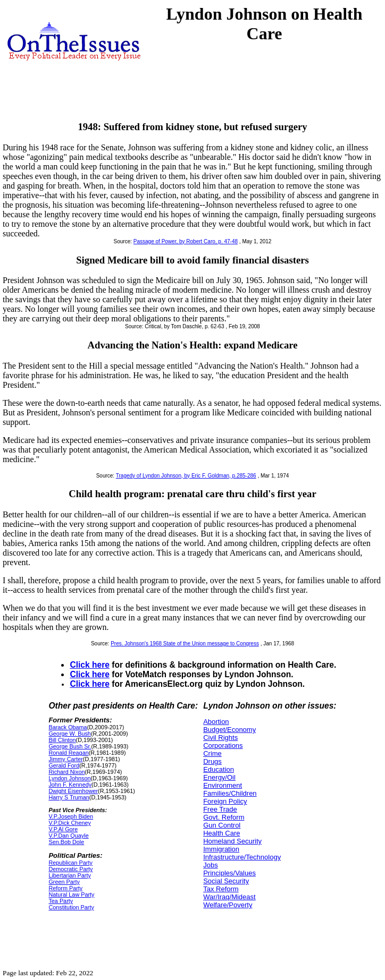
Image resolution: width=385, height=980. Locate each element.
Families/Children (230, 793)
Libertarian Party (69, 875)
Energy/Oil (219, 777)
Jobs (210, 865)
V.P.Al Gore (63, 829)
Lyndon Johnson (69, 778)
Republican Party (70, 863)
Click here (90, 665)
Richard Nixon (66, 772)
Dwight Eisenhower (73, 791)
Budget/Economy (229, 730)
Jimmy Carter (65, 759)
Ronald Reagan (68, 753)
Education (219, 769)
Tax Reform (221, 889)
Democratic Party (70, 869)
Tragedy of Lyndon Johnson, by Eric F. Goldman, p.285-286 (186, 476)
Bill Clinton (62, 740)
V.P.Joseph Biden (71, 816)
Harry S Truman (69, 797)
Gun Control (222, 825)
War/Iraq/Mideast (229, 897)
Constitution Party (71, 907)
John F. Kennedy (70, 785)
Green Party (64, 882)
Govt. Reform (224, 817)
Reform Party (65, 888)
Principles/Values (229, 873)
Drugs (212, 761)
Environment (223, 785)
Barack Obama (68, 727)
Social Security (226, 881)
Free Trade (220, 809)
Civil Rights (220, 738)
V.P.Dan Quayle (68, 836)
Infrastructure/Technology (242, 857)
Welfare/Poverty (228, 905)
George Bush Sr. (70, 746)
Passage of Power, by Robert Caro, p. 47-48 (186, 241)
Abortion (216, 722)
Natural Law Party (71, 894)
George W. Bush (69, 734)
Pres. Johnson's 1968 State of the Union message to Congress (185, 644)
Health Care (221, 833)
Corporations (223, 745)
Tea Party (61, 901)
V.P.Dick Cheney (69, 823)
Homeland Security (232, 841)
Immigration (221, 849)
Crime (212, 753)
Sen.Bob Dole (66, 842)
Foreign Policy (225, 801)
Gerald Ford (64, 765)
